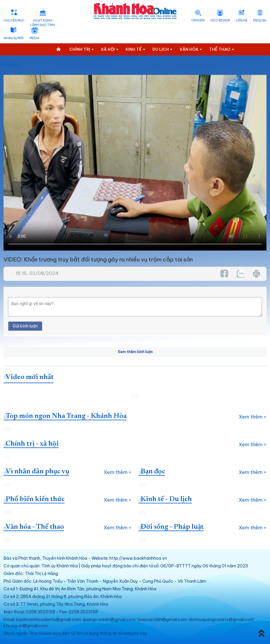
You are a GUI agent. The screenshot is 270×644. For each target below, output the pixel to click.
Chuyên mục (14, 20)
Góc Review (220, 20)
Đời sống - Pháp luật (172, 527)
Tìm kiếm (198, 20)
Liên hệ (242, 20)
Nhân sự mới (14, 38)
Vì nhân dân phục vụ (37, 472)
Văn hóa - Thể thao (35, 527)
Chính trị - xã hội (32, 444)
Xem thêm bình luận (135, 352)
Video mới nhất (30, 377)
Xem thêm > (253, 417)
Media (34, 38)
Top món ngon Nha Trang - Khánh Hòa (66, 416)
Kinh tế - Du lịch (166, 499)
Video (9, 65)
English (260, 20)
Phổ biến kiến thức (35, 499)
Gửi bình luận (25, 326)
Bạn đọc (153, 472)
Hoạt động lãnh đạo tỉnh (43, 23)
